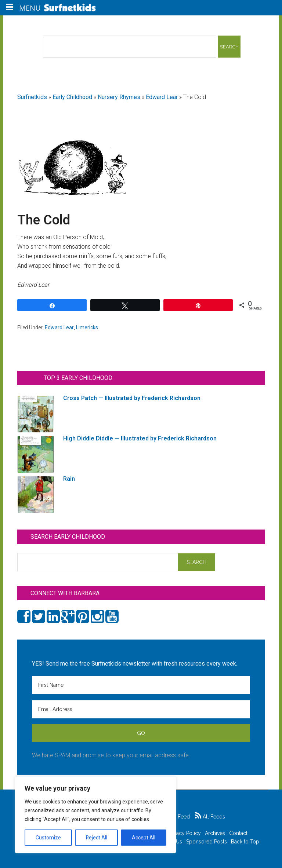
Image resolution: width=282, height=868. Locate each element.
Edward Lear (162, 97)
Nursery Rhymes (119, 97)
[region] (95, 815)
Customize (48, 838)
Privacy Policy (184, 833)
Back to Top (245, 842)
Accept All (144, 838)
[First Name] (141, 685)
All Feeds (210, 817)
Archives (215, 833)
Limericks (87, 327)
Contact (238, 833)
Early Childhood (72, 97)
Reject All (96, 838)
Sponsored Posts (207, 842)
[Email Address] (141, 709)
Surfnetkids (32, 97)
